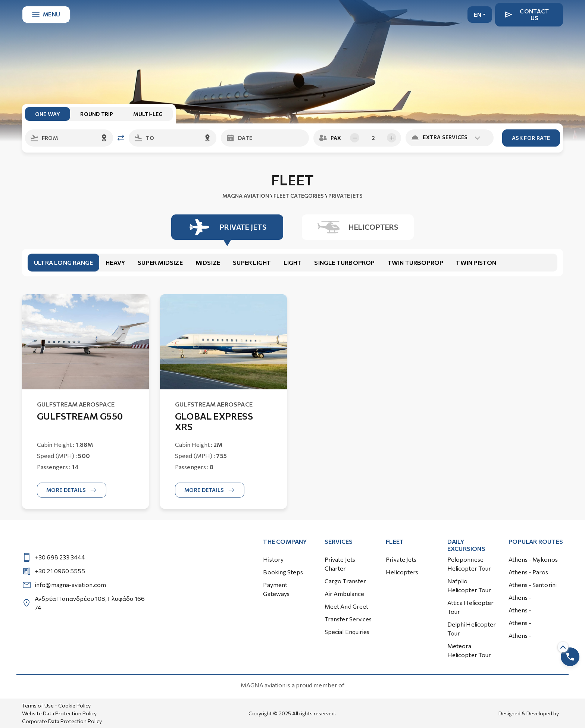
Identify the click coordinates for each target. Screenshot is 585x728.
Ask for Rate (531, 138)
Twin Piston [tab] (476, 262)
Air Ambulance (344, 594)
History (273, 559)
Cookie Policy (74, 705)
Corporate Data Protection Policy (62, 721)
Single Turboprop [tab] (344, 262)
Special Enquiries (347, 632)
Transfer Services (348, 619)
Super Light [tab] (252, 262)
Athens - (520, 597)
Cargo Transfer (345, 581)
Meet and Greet (346, 606)
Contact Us (527, 15)
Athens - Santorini (533, 585)
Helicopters (402, 572)
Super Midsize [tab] (160, 262)
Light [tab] (292, 262)
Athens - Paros (528, 572)
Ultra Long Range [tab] (63, 262)
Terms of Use (38, 705)
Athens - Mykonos (533, 559)
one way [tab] (48, 114)
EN (478, 15)
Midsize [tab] (208, 262)
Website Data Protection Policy (59, 713)
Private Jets (401, 559)
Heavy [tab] (115, 262)
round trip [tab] (97, 114)
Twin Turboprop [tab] (416, 262)
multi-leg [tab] (148, 114)
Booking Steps (283, 572)
